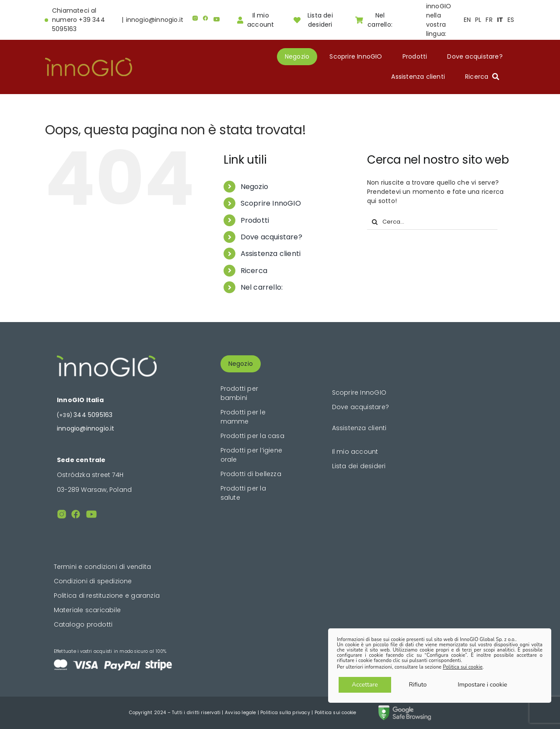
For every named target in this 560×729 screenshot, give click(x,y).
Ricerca (254, 271)
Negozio (254, 187)
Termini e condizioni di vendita (103, 567)
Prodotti (255, 220)
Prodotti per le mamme (243, 417)
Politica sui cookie (336, 713)
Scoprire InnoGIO (271, 203)
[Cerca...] (432, 222)
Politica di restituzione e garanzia (107, 596)
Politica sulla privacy (285, 713)
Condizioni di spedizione (93, 581)
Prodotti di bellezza (251, 474)
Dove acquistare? (271, 237)
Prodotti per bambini (240, 393)
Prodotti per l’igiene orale (251, 455)
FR (489, 20)
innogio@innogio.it (155, 20)
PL (478, 20)
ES (511, 20)
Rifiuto (418, 685)
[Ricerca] (484, 77)
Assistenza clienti (271, 254)
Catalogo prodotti (83, 624)
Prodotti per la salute (243, 493)
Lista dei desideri (359, 466)
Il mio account (355, 452)
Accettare (365, 685)
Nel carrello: (262, 287)
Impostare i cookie (482, 685)
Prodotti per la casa (252, 436)
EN (467, 20)
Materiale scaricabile (87, 610)
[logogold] (89, 61)
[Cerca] (375, 222)
